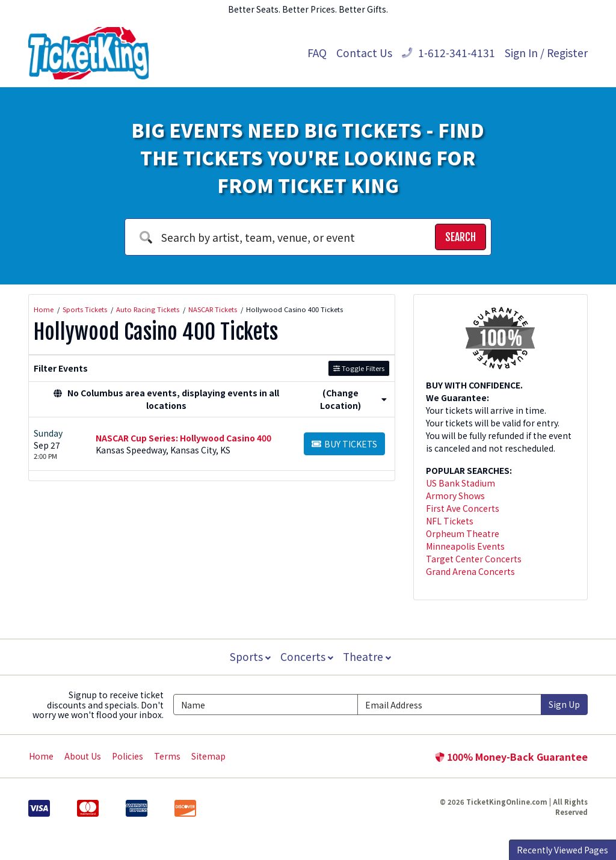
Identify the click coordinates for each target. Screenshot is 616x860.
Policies (128, 756)
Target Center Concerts (474, 559)
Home (41, 756)
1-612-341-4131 (448, 53)
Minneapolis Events (465, 546)
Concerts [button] (307, 656)
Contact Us (364, 53)
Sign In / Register (546, 53)
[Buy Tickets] (344, 444)
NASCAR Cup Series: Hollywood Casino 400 (183, 438)
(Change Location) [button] (353, 399)
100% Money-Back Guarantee (511, 757)
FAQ (317, 53)
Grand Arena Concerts (470, 571)
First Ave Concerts (463, 508)
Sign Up (564, 704)
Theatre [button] (368, 656)
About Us (83, 756)
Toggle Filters (359, 368)
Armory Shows (455, 496)
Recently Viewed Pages (562, 850)
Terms (167, 756)
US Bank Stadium (460, 483)
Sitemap (208, 756)
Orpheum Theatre (463, 533)
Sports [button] (249, 656)
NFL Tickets (450, 521)
